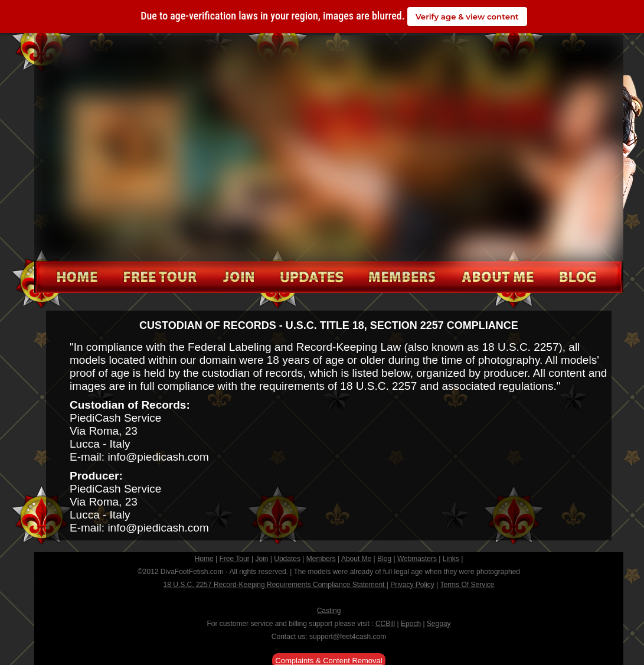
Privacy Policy (412, 585)
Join (261, 559)
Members (321, 559)
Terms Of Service (467, 585)
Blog (384, 559)
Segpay (439, 624)
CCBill (385, 624)
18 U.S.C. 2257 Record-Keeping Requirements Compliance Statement (275, 585)
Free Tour (235, 559)
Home (204, 559)
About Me (356, 559)
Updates (287, 559)
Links (451, 559)
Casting (329, 611)
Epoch (411, 624)
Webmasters (417, 559)
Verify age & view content (467, 17)
